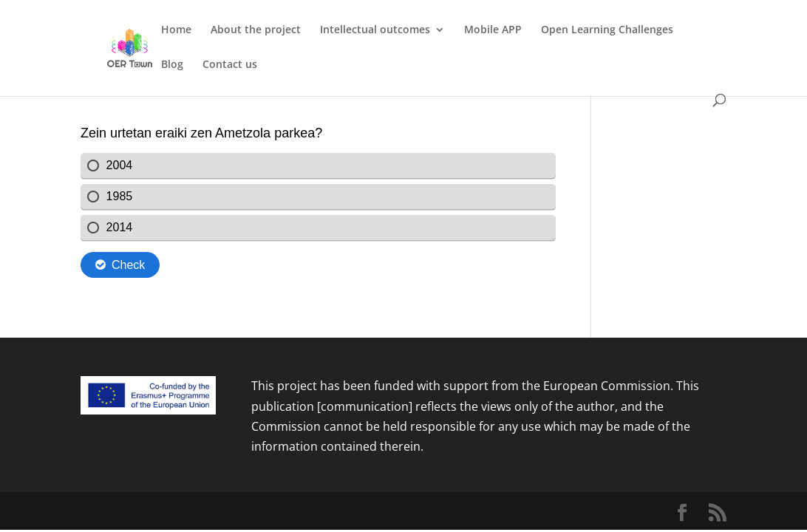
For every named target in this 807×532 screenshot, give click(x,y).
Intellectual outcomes (375, 30)
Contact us (230, 65)
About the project (256, 30)
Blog (172, 65)
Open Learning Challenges (607, 30)
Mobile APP (493, 30)
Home (176, 30)
